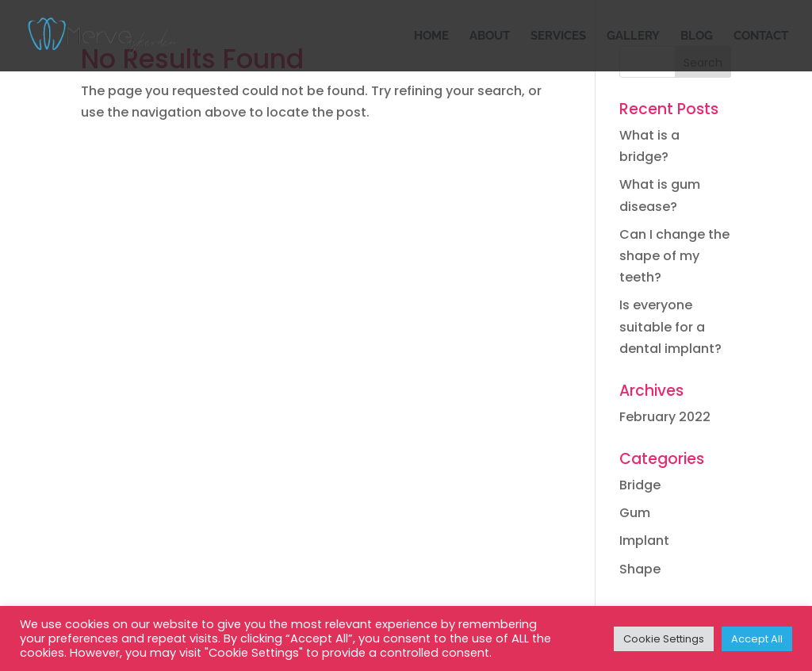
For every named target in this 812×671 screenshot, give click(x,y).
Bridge (640, 485)
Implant (644, 541)
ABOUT (490, 36)
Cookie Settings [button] (664, 639)
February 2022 (665, 417)
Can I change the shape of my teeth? (674, 256)
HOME (431, 36)
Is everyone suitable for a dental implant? (670, 326)
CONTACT (761, 36)
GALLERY (633, 36)
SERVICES (558, 36)
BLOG (697, 36)
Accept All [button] (757, 639)
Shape (640, 569)
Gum (635, 513)
